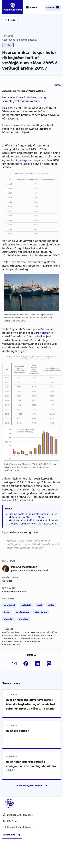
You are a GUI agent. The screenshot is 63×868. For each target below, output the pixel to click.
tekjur (51, 605)
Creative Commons (20, 524)
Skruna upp (12, 835)
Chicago (6, 645)
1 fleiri (8, 45)
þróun (7, 612)
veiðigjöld (9, 605)
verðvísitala (22, 612)
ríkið (40, 605)
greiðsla (23, 619)
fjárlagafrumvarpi (29, 160)
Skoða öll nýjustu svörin (32, 786)
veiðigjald (26, 605)
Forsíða (12, 20)
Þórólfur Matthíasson (24, 567)
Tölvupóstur (19, 827)
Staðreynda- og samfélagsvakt (19, 40)
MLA (19, 645)
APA (13, 645)
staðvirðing (41, 612)
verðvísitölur (42, 333)
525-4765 (12, 821)
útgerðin (9, 619)
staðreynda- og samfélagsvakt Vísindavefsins (24, 99)
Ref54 (31, 520)
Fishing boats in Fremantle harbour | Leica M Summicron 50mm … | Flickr (33, 516)
